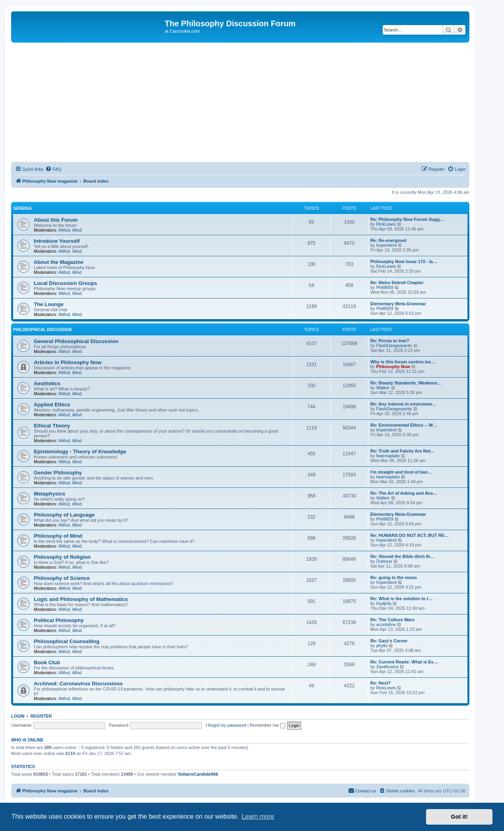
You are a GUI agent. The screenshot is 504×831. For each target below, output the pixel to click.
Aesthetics (47, 383)
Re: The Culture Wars (392, 620)
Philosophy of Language (64, 515)
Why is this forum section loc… (403, 362)
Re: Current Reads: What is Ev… (404, 662)
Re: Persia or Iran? (390, 341)
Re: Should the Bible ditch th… (402, 556)
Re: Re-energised (388, 240)
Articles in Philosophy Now (68, 362)
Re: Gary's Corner (389, 641)
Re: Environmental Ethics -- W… (404, 425)
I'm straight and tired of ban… (401, 472)
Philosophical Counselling (67, 641)
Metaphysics (50, 494)
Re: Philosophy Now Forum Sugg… (407, 219)
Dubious (384, 561)
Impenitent (386, 245)
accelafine (386, 624)
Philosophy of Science (62, 578)
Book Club (47, 662)
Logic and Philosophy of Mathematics (81, 599)
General (23, 208)
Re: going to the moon (394, 577)
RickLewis (386, 224)
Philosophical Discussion (42, 330)
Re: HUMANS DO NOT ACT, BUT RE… (410, 535)
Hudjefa (384, 603)
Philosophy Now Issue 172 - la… (404, 261)
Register (41, 716)
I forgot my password (226, 725)
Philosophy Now (393, 367)
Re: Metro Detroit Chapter (397, 283)
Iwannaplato (388, 456)
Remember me (268, 725)
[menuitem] (53, 169)
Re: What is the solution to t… (401, 599)
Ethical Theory (52, 426)
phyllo (382, 646)
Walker (383, 388)
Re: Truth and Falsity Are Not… (403, 451)
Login (18, 716)
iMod (77, 230)
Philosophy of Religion (62, 557)
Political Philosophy (59, 620)
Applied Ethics (52, 405)
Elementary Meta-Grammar (398, 304)
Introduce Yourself (57, 241)
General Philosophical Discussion (76, 341)
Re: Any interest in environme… (403, 404)
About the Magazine (59, 262)
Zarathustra (387, 667)
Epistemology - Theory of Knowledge (80, 452)
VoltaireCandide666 (198, 774)
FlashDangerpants (394, 345)
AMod (64, 230)
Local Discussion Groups (65, 283)
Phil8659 (385, 287)
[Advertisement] (240, 102)
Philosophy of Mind (58, 536)
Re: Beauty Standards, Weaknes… (406, 383)
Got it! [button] (459, 817)
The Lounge (49, 304)
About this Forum (56, 220)
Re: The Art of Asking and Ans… (404, 493)
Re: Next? (380, 683)
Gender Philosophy (58, 473)
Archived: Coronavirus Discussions (78, 684)
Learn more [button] (258, 816)
